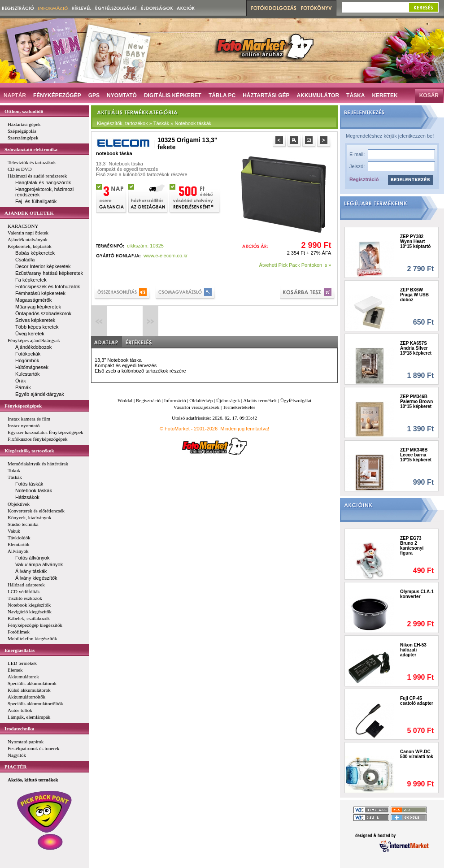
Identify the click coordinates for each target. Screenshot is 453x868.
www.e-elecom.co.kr (166, 256)
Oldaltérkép (201, 400)
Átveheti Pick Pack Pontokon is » (295, 265)
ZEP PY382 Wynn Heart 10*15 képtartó (415, 241)
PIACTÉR (16, 767)
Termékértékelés (239, 407)
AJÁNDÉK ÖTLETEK (29, 213)
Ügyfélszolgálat (296, 400)
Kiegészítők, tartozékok (29, 451)
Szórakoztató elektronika (31, 149)
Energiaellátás (20, 650)
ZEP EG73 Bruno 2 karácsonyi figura (412, 546)
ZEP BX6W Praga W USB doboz (414, 295)
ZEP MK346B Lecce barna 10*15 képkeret (416, 455)
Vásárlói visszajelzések (196, 407)
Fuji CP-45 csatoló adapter (417, 701)
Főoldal (125, 400)
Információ (175, 400)
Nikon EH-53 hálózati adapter (413, 650)
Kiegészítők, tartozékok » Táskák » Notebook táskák (154, 123)
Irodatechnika (19, 729)
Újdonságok (228, 400)
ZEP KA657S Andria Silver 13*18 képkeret (416, 348)
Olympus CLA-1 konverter (417, 594)
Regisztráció (364, 179)
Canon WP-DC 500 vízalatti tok (417, 754)
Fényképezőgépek (23, 406)
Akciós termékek (260, 400)
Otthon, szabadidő (24, 111)
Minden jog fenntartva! (245, 429)
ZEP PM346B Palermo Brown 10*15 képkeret (416, 401)
